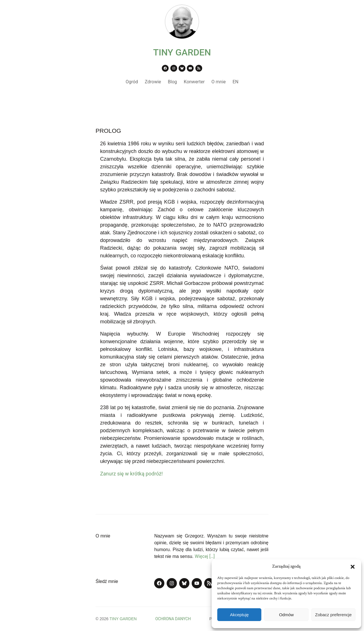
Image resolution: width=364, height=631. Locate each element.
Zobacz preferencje (333, 615)
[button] (353, 567)
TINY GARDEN (182, 52)
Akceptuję (239, 615)
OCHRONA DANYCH (173, 619)
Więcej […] (205, 556)
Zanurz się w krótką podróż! (131, 474)
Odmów (286, 615)
